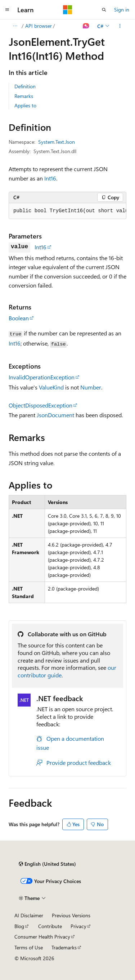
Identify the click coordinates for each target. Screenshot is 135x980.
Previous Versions (71, 915)
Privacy (78, 926)
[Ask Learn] (86, 26)
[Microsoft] (68, 10)
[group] (67, 211)
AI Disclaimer (29, 915)
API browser (39, 26)
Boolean (19, 318)
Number (91, 387)
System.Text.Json (57, 142)
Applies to (25, 105)
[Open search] (104, 10)
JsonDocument (55, 415)
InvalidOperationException (42, 377)
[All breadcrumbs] (15, 26)
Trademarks (64, 947)
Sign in (122, 10)
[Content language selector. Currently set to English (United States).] (47, 864)
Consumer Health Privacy (42, 937)
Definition (25, 86)
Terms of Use (29, 947)
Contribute (50, 926)
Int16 (50, 178)
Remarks (24, 96)
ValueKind (51, 387)
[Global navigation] (7, 10)
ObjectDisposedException (40, 405)
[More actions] (120, 26)
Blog (19, 926)
